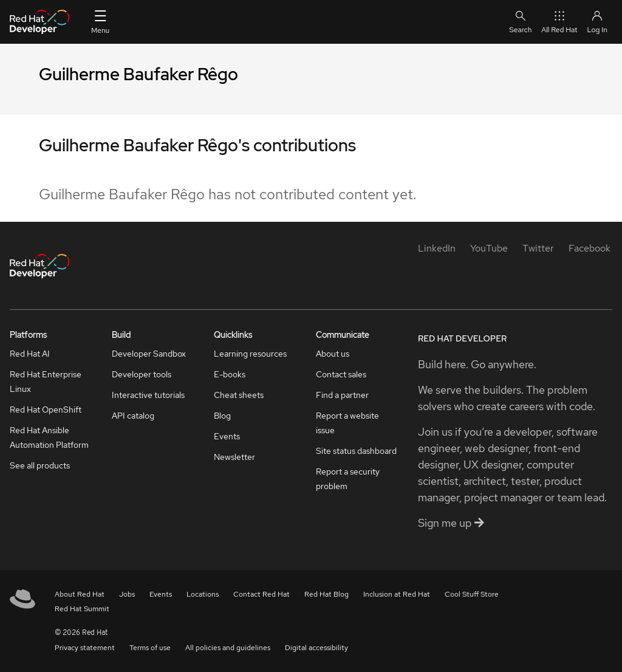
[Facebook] (590, 248)
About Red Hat (80, 594)
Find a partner (342, 395)
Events (227, 436)
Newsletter (234, 457)
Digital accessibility (316, 648)
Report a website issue (347, 423)
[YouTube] (489, 248)
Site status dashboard (356, 451)
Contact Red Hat (261, 594)
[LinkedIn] (437, 248)
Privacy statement (85, 648)
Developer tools (142, 374)
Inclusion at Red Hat (397, 594)
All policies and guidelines (228, 648)
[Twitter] (538, 248)
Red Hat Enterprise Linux (46, 382)
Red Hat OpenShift (46, 410)
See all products (40, 465)
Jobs (127, 594)
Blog (222, 416)
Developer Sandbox (149, 354)
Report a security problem (348, 479)
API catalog (133, 416)
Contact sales (341, 374)
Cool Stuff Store (472, 594)
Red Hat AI (30, 354)
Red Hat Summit (82, 609)
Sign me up (451, 523)
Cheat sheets (239, 395)
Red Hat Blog (326, 594)
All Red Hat (559, 22)
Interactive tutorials (148, 395)
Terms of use (150, 648)
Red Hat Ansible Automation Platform (49, 437)
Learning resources (250, 354)
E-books (230, 374)
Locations (203, 594)
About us (333, 354)
